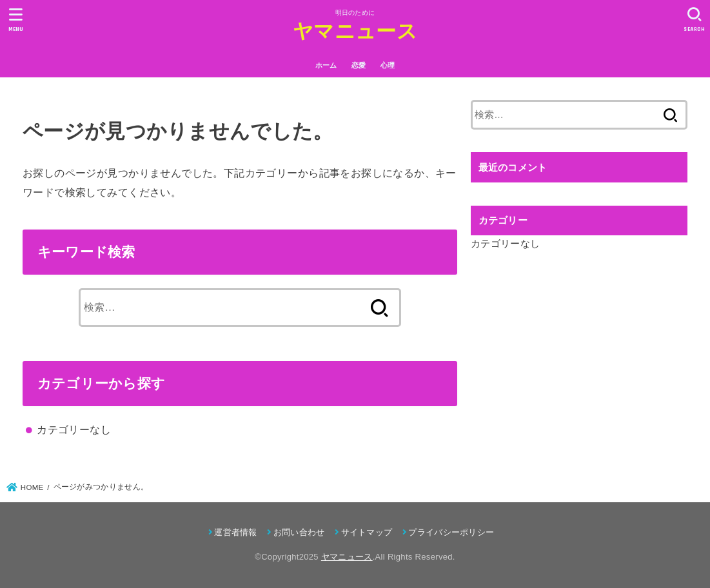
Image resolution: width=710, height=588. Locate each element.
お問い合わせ (299, 532)
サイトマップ (367, 532)
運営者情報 (236, 532)
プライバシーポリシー (451, 532)
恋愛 (359, 65)
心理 (388, 65)
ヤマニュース (355, 31)
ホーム (326, 65)
